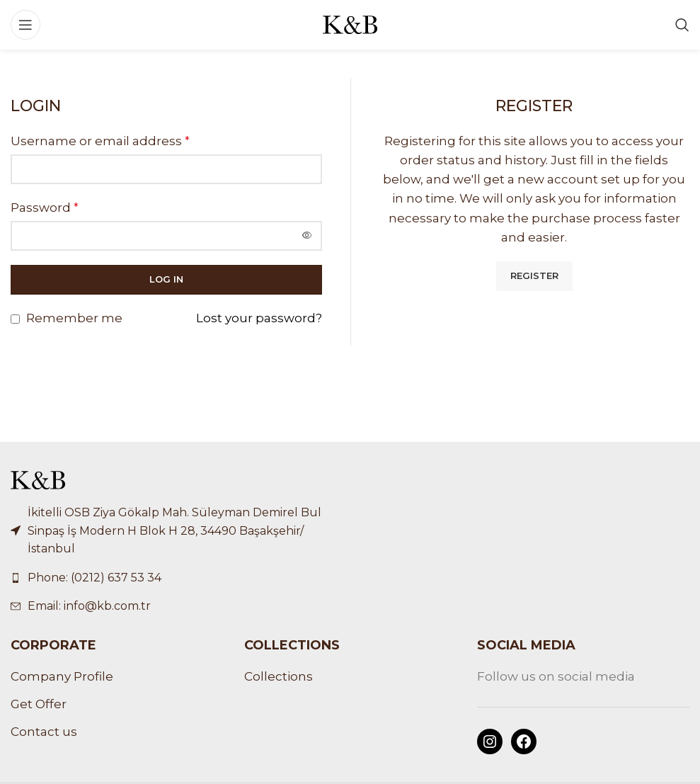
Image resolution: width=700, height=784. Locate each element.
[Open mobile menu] (25, 25)
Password (45, 208)
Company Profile (62, 676)
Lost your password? (259, 318)
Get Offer (39, 704)
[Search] (682, 25)
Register (534, 275)
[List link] (175, 578)
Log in (166, 279)
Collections (279, 676)
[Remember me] (15, 319)
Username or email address (100, 141)
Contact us (44, 732)
